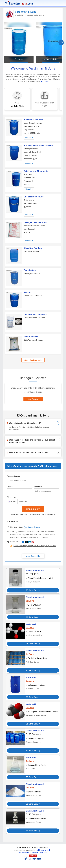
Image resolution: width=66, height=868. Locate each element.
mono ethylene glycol (32, 152)
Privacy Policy (50, 514)
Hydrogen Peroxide (32, 251)
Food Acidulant (31, 337)
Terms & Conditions (39, 853)
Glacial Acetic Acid (35, 571)
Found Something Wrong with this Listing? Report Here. (35, 546)
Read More (45, 82)
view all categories (33, 360)
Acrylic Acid (28, 174)
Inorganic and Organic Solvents (38, 145)
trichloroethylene (31, 203)
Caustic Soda (30, 270)
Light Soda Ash (30, 229)
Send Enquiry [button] (33, 590)
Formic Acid (28, 181)
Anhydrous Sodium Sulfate (35, 226)
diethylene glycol (30, 159)
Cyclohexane (29, 200)
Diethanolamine (30, 178)
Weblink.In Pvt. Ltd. (43, 850)
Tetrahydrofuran (30, 155)
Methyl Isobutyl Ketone (33, 296)
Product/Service (14, 476)
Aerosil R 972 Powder (32, 133)
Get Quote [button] (30, 601)
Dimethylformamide (32, 273)
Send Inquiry (33, 509)
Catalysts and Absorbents (36, 171)
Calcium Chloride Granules (34, 318)
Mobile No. (11, 497)
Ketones (28, 292)
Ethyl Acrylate (29, 130)
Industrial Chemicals (33, 120)
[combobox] (12, 502)
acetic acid (28, 232)
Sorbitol (27, 184)
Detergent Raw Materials (35, 222)
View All (29, 138)
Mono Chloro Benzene (33, 123)
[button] (23, 542)
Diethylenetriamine (31, 126)
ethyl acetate (51, 59)
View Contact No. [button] (33, 556)
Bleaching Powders (33, 248)
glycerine (27, 207)
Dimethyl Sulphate (31, 149)
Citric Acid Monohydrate (33, 340)
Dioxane (19, 59)
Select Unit (38, 487)
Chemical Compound (34, 197)
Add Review (33, 399)
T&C (40, 514)
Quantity (10, 487)
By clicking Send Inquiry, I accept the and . (33, 514)
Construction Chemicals (35, 315)
